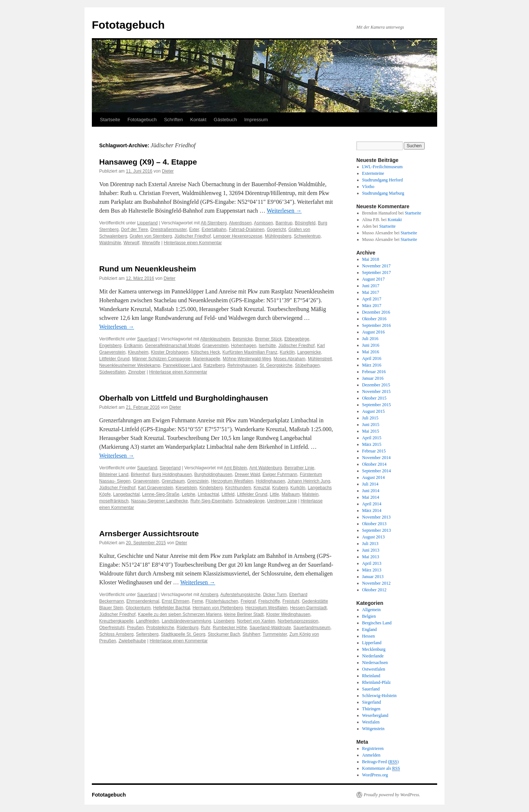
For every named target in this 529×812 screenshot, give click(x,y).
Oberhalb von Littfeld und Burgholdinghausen (184, 398)
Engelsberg (110, 346)
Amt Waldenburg (266, 468)
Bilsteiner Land (114, 474)
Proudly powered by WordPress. (392, 795)
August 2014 (374, 477)
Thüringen (371, 709)
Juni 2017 (371, 286)
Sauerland (147, 339)
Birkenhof (140, 474)
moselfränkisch (114, 501)
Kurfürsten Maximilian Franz (250, 352)
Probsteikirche (160, 628)
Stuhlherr (251, 634)
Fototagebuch (128, 25)
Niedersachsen (375, 663)
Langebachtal (126, 494)
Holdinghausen (270, 481)
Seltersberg (147, 634)
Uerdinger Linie (282, 501)
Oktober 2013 (374, 524)
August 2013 (374, 537)
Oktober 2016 (374, 319)
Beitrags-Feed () (381, 762)
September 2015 (377, 405)
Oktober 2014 (374, 464)
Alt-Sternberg (214, 223)
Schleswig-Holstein (379, 696)
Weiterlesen (284, 211)
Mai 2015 (371, 431)
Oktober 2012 (374, 590)
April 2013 (372, 563)
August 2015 (374, 411)
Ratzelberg (214, 365)
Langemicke (309, 352)
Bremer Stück (269, 339)
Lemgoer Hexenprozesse (238, 236)
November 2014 (377, 458)
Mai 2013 (371, 557)
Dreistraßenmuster (168, 230)
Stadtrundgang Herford (383, 180)
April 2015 (372, 438)
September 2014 (377, 471)
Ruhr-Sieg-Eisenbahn (211, 501)
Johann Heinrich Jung (309, 481)
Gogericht (276, 230)
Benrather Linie (299, 468)
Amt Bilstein (235, 468)
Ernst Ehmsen (175, 601)
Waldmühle (110, 243)
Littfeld (228, 494)
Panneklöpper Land (182, 365)
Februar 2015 (374, 451)
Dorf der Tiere (134, 230)
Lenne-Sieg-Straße (161, 494)
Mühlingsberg (278, 236)
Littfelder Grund (114, 359)
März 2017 (372, 306)
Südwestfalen (112, 372)
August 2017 (374, 279)
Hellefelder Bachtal (172, 608)
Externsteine (373, 173)
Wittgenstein (373, 729)
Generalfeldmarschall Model (172, 346)
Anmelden (371, 755)
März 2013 (372, 570)
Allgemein (372, 610)
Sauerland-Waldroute (270, 628)
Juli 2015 (370, 418)
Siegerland (170, 468)
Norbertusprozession (298, 621)
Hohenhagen (244, 346)
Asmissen (263, 223)
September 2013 (377, 530)
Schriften (173, 120)
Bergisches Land (377, 623)
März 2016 (372, 365)
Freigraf (248, 601)
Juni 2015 (371, 425)
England (370, 629)
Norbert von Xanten (256, 621)
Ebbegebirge (297, 339)
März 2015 (372, 444)
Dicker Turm (275, 595)
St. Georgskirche (276, 365)
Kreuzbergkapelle (116, 621)
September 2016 (377, 325)
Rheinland (371, 676)
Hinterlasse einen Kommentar (193, 243)
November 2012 (377, 583)
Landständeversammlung (186, 621)
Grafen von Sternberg (151, 236)
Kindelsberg (211, 488)
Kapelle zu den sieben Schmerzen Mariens (180, 614)
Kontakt (198, 120)
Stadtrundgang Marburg (383, 193)
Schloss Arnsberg (116, 634)
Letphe (189, 494)
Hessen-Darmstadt (308, 608)
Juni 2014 (371, 491)
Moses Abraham (290, 359)
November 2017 (377, 266)
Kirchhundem (238, 488)
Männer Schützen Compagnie (161, 359)
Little (274, 494)
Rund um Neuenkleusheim (148, 269)
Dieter (168, 171)
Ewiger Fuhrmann (280, 474)
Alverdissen (240, 223)
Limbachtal (208, 494)
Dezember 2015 (376, 385)
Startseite (110, 120)
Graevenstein (215, 346)
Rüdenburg (188, 628)
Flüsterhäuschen (222, 601)
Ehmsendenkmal (143, 601)
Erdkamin (133, 346)
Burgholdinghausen (213, 474)
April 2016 (372, 358)
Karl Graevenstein (155, 488)
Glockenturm (138, 608)
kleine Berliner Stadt (244, 614)
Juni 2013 (371, 550)
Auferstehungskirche (240, 595)
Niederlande (373, 656)
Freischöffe (269, 601)
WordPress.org (375, 775)
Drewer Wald (247, 474)
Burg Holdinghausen (172, 474)
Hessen (369, 636)
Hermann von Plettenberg (218, 608)
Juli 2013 (370, 544)
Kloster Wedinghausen (288, 614)
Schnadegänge (250, 501)
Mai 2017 (371, 292)
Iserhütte (267, 346)
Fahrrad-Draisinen (247, 230)
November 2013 (377, 517)
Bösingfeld (305, 223)
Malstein (310, 494)
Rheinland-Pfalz (377, 682)
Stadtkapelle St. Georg (183, 634)
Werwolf (131, 243)
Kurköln (287, 352)
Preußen (135, 628)
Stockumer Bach (224, 634)
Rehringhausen (242, 365)
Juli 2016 (370, 339)
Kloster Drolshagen (170, 352)
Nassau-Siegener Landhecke (160, 501)
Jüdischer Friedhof (193, 236)
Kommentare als (381, 768)
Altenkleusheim (215, 339)
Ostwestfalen (374, 669)
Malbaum (290, 494)
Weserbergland (375, 715)
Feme (197, 601)
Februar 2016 (374, 372)
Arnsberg (209, 595)
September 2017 (377, 273)
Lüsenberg (224, 621)
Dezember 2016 (376, 312)
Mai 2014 (371, 497)
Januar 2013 (373, 577)
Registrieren (373, 748)
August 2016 (374, 332)
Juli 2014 (370, 484)
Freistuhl (291, 601)
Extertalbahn (214, 230)
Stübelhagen (307, 365)
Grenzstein (198, 481)
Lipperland (147, 223)
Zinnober (137, 372)
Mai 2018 (371, 259)
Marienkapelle (207, 359)
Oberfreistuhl (112, 628)
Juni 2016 (371, 345)
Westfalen (371, 722)
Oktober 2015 (374, 398)
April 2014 (372, 504)
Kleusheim (138, 352)
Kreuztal (262, 488)
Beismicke (243, 339)
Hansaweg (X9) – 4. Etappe (148, 162)
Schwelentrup (307, 236)
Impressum (256, 120)
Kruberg (280, 488)
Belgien (369, 616)
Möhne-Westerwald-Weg (247, 359)
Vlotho (368, 187)
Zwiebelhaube (132, 641)
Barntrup (284, 223)
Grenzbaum (173, 481)
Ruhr (206, 628)
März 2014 (372, 510)
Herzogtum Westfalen (232, 481)
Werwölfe (151, 243)
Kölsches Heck (205, 352)
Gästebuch (225, 120)
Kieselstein (186, 488)
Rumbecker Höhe (230, 628)
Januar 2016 (373, 378)
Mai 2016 (371, 352)
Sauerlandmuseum (312, 628)
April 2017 (372, 299)
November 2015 (377, 391)
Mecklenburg (374, 649)
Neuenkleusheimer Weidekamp (130, 365)
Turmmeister (275, 634)
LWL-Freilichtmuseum (382, 167)
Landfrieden (147, 621)
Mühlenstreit (320, 359)
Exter (194, 230)
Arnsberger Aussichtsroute (149, 533)
